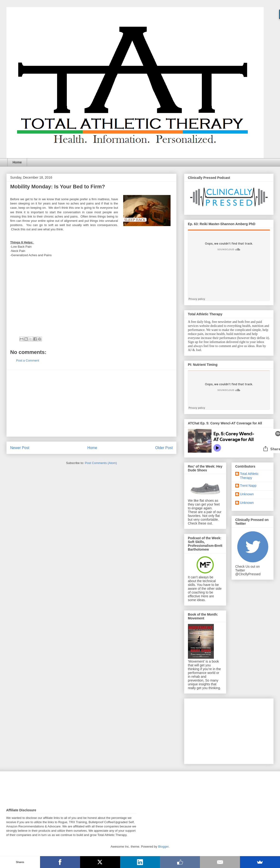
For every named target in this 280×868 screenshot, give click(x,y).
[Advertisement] (91, 403)
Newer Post (20, 448)
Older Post (164, 448)
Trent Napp (248, 486)
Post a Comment (28, 360)
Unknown (247, 494)
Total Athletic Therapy (249, 476)
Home (17, 162)
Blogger (163, 847)
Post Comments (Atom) (101, 463)
